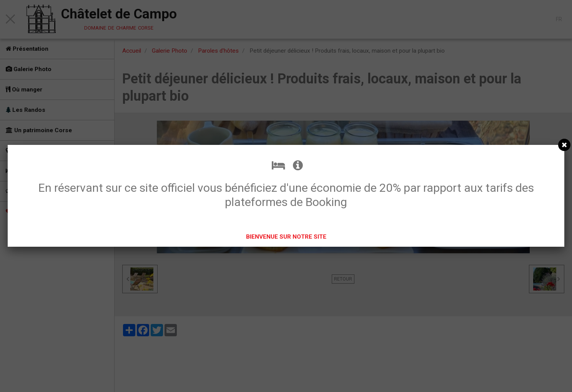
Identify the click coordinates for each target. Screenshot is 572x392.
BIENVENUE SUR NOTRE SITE (286, 237)
